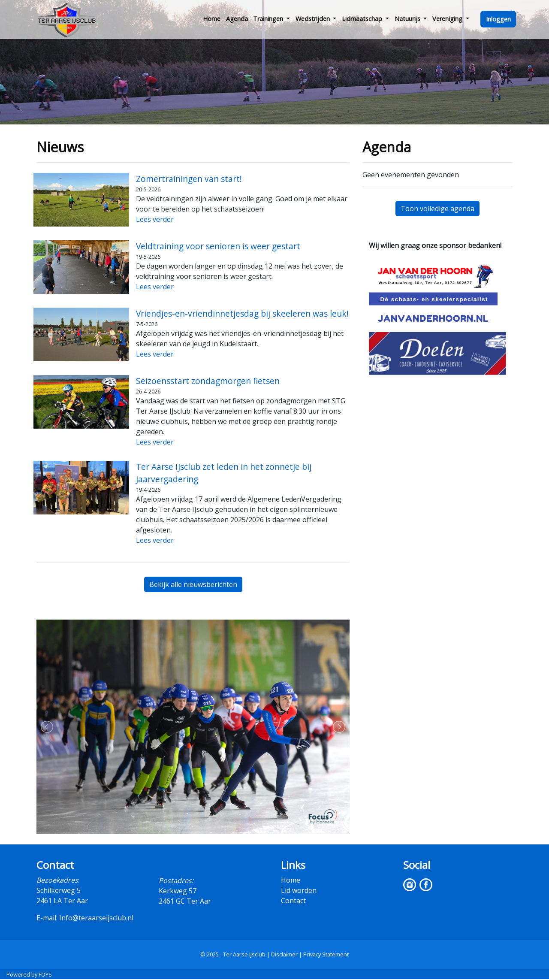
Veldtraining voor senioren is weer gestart (218, 246)
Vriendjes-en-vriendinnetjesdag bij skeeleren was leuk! (242, 313)
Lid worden (299, 890)
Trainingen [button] (269, 19)
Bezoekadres (57, 880)
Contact (293, 901)
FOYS (45, 974)
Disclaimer (284, 954)
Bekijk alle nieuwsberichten (193, 584)
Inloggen (498, 19)
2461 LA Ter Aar (62, 901)
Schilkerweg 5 (59, 890)
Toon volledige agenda (437, 209)
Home (212, 19)
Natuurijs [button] (408, 19)
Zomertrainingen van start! (189, 179)
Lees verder (155, 219)
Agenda (237, 19)
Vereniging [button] (448, 19)
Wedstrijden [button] (314, 19)
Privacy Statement (326, 954)
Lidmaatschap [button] (363, 19)
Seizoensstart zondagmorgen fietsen (208, 381)
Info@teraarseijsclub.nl (96, 918)
